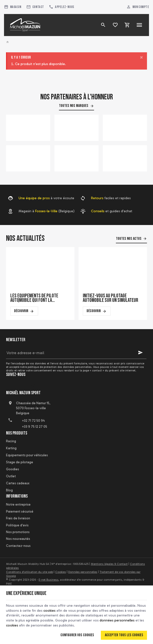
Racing (11, 441)
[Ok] (140, 353)
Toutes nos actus (129, 239)
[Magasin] (13, 7)
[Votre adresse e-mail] (76, 353)
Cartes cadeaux (18, 483)
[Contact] (35, 7)
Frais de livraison (18, 518)
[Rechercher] (103, 25)
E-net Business (49, 580)
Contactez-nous (18, 546)
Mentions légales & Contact (109, 564)
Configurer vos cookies (77, 635)
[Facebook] (11, 386)
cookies (49, 611)
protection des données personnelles (68, 367)
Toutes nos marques (74, 106)
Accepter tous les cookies (124, 635)
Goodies (13, 469)
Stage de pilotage (20, 462)
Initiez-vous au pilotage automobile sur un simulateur (110, 298)
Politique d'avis (17, 525)
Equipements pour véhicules (27, 455)
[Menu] (139, 25)
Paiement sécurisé (20, 511)
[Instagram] (33, 386)
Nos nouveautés (18, 539)
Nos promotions (18, 532)
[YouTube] (22, 386)
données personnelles (117, 620)
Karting (11, 448)
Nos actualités (25, 239)
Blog (9, 490)
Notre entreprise (18, 504)
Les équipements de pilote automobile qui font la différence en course (34, 298)
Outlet (11, 476)
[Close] (141, 57)
